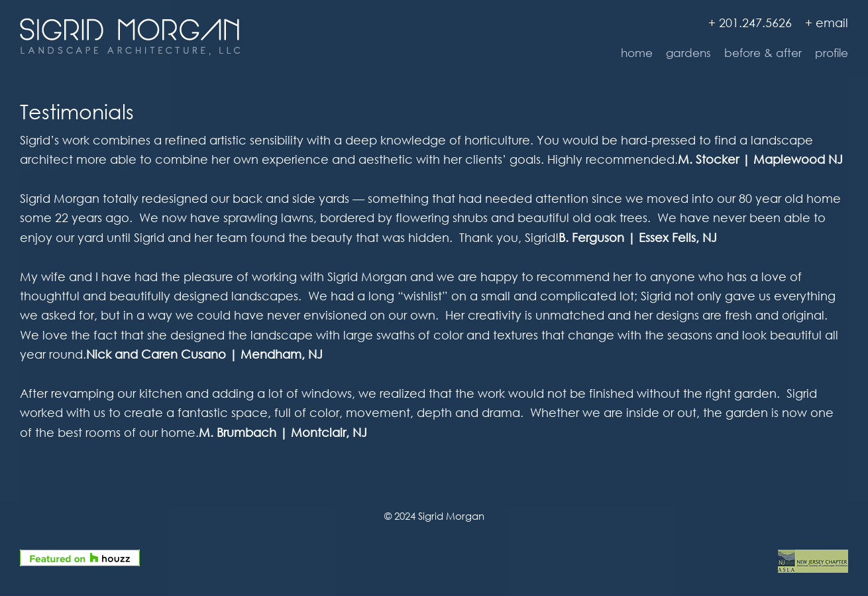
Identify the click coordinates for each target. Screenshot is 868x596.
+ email (827, 23)
